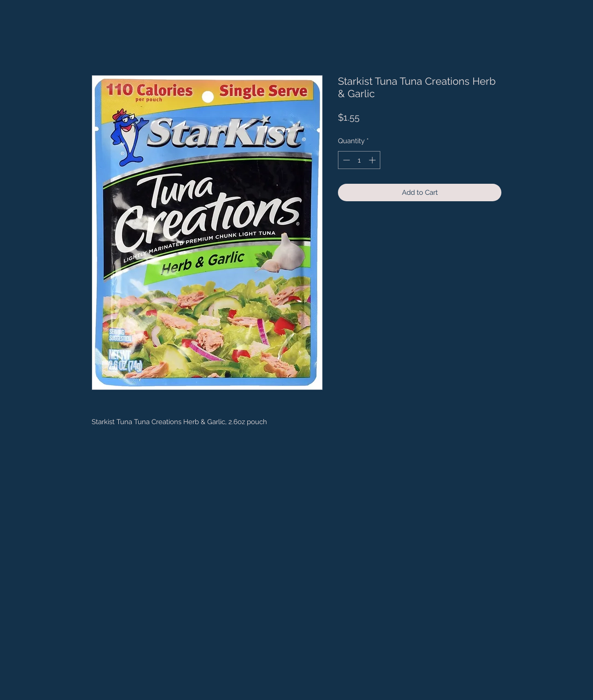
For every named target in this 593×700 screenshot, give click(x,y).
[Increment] (373, 160)
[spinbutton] (359, 160)
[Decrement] (346, 160)
